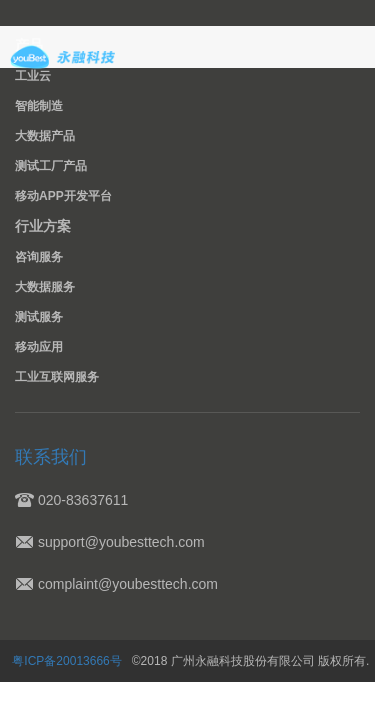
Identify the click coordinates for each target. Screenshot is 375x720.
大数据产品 (45, 136)
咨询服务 (39, 257)
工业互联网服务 (49, 377)
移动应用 (39, 347)
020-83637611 (83, 500)
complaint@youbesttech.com (128, 584)
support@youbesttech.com (121, 542)
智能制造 (39, 106)
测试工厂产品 (51, 166)
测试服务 (39, 317)
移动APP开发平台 (63, 196)
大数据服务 (45, 287)
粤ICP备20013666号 (69, 661)
